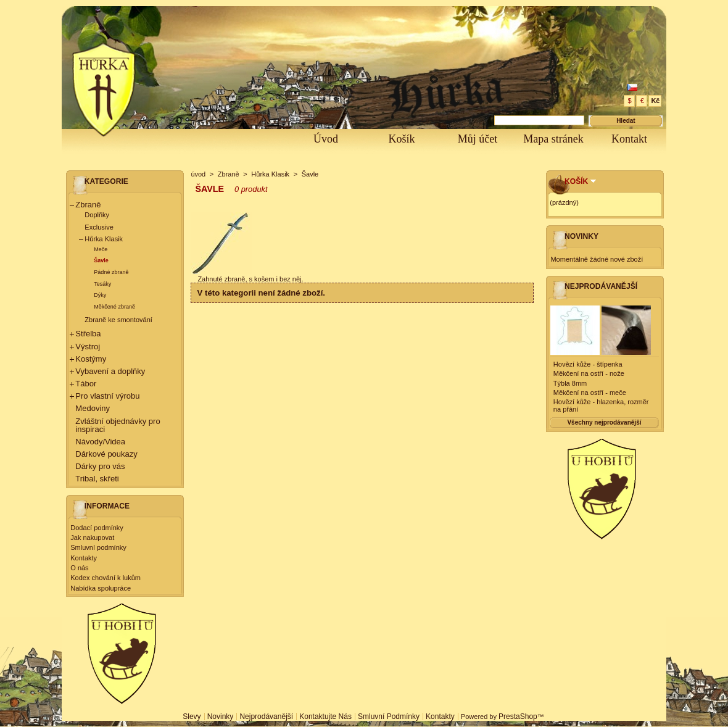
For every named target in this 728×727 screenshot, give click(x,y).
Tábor (86, 384)
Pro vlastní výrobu (107, 396)
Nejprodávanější (601, 286)
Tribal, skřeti (97, 479)
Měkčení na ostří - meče (590, 393)
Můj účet (478, 139)
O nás (79, 568)
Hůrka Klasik (104, 239)
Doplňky (97, 215)
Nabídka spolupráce (101, 588)
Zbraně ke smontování (118, 320)
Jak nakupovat (92, 538)
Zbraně (88, 205)
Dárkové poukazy (106, 454)
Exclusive (99, 227)
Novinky (581, 236)
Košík (401, 139)
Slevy (192, 717)
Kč (655, 101)
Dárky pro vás (100, 466)
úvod (198, 174)
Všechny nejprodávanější (604, 422)
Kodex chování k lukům (105, 578)
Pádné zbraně (111, 272)
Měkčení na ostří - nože (589, 373)
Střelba (88, 334)
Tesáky (102, 284)
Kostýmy (91, 359)
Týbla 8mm (570, 383)
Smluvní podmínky (98, 547)
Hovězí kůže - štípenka (588, 364)
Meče (101, 249)
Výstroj (88, 347)
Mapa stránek (553, 139)
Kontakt (629, 139)
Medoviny (93, 408)
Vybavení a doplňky (110, 371)
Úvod (326, 139)
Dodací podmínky (97, 528)
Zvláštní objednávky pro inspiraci (118, 425)
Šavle (101, 260)
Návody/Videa (100, 442)
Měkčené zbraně (114, 307)
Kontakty (84, 558)
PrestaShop (518, 717)
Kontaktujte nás (325, 717)
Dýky (100, 295)
